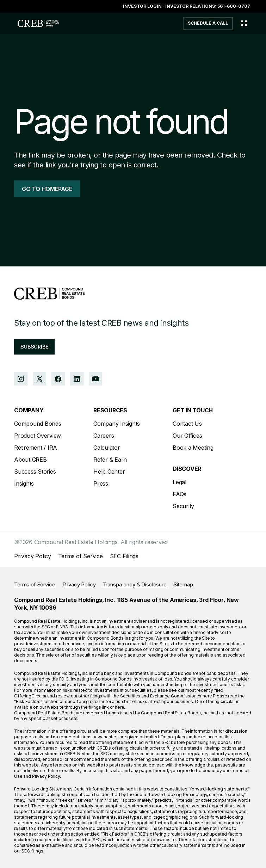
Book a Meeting (193, 448)
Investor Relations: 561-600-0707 (208, 6)
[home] (37, 23)
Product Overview (38, 436)
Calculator (107, 448)
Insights (24, 484)
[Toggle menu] (244, 23)
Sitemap (183, 584)
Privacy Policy (33, 556)
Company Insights (117, 424)
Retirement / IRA (36, 448)
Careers (104, 436)
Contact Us (187, 424)
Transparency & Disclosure (135, 584)
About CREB (30, 460)
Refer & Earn (110, 460)
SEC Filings (124, 556)
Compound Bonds (38, 424)
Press (101, 484)
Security (183, 506)
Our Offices (187, 436)
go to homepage (47, 189)
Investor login (142, 6)
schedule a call (208, 23)
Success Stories (35, 472)
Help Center (109, 472)
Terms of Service (81, 556)
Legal (180, 482)
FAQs (180, 494)
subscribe (34, 347)
